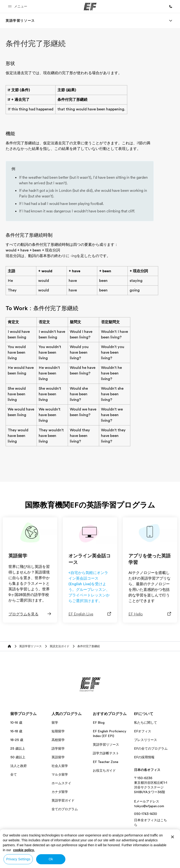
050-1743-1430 (146, 814)
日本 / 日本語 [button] (19, 850)
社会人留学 (60, 766)
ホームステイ (61, 783)
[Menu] (171, 21)
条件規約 (141, 849)
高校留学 (58, 740)
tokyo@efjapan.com (149, 806)
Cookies (160, 849)
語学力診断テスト (106, 753)
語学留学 (58, 748)
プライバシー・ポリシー (112, 849)
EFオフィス (143, 731)
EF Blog (99, 723)
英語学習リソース (106, 745)
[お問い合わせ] (171, 7)
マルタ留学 (60, 774)
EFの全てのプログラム (151, 748)
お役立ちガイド (104, 770)
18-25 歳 (17, 740)
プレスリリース (146, 740)
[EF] (90, 7)
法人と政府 (19, 766)
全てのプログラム (65, 809)
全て (14, 774)
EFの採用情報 (144, 757)
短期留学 (58, 731)
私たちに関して (146, 723)
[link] (20, 21)
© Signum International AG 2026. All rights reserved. (138, 856)
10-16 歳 (16, 723)
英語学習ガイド (63, 800)
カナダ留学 (60, 792)
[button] (18, 6)
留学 (55, 723)
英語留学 (58, 757)
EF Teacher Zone (106, 762)
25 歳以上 (18, 748)
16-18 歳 (16, 731)
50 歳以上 (18, 757)
